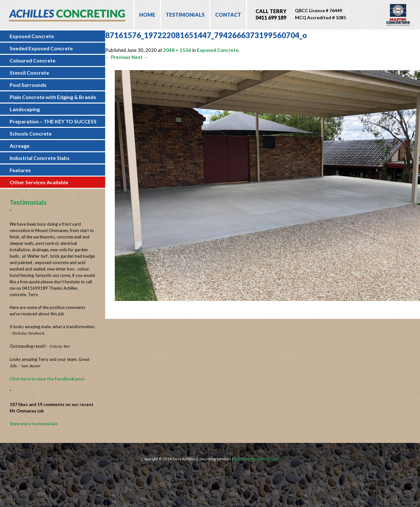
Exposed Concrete (32, 36)
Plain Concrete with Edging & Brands (53, 97)
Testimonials (185, 15)
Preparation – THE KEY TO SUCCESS (53, 121)
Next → (140, 57)
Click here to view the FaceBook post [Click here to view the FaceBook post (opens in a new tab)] (47, 379)
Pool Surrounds (28, 85)
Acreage (20, 146)
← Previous (118, 57)
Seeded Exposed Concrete (41, 48)
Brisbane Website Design (256, 459)
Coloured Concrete (33, 60)
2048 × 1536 (177, 50)
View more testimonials (34, 424)
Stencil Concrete (29, 73)
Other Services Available (39, 182)
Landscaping (25, 109)
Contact (228, 15)
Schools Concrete (31, 133)
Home (147, 15)
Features (20, 170)
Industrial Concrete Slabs (40, 158)
